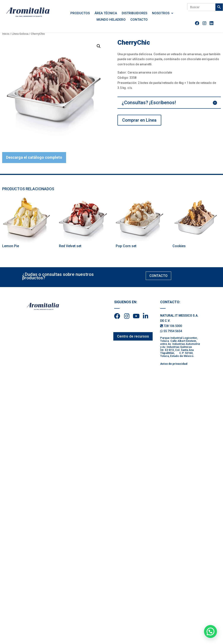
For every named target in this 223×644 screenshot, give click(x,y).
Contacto (139, 20)
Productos (80, 13)
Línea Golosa (20, 34)
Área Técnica (106, 13)
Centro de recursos (133, 336)
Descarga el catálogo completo (34, 157)
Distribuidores (134, 13)
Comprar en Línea (139, 120)
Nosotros (161, 13)
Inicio (6, 34)
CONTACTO (158, 276)
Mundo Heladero (111, 20)
